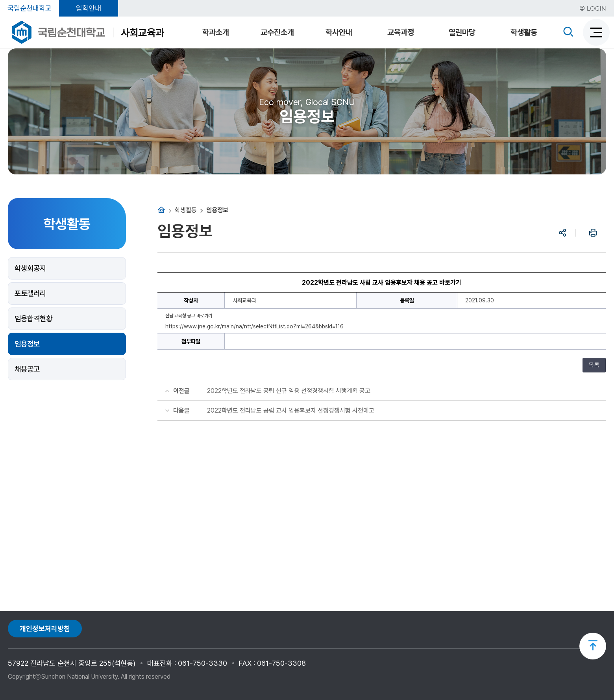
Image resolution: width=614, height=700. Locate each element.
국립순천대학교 (30, 8)
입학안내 (89, 8)
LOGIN (593, 8)
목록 (594, 365)
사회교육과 (142, 32)
